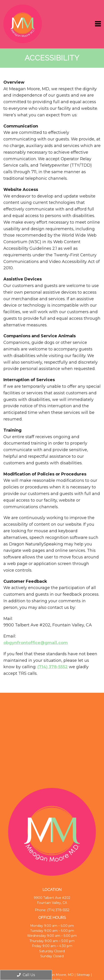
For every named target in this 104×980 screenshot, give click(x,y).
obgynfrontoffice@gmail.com (36, 643)
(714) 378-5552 (53, 667)
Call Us (26, 975)
